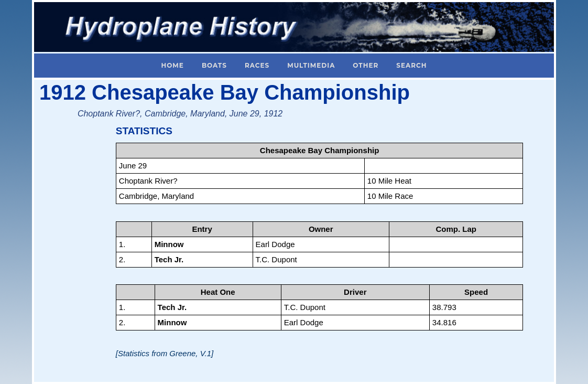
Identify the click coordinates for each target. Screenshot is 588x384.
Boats (214, 65)
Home (173, 65)
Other (366, 65)
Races (257, 65)
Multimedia (311, 65)
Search (411, 65)
